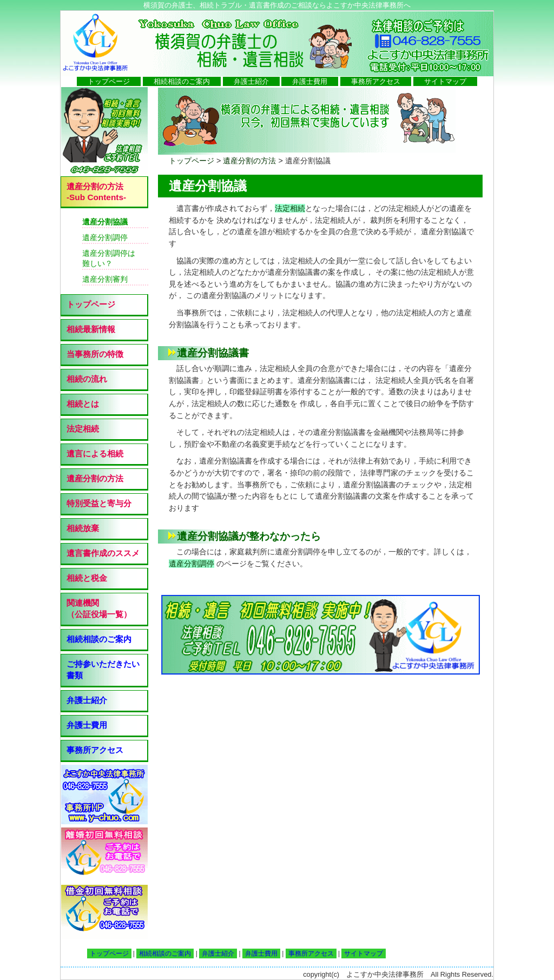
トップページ (109, 81)
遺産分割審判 (105, 279)
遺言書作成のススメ (103, 553)
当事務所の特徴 (95, 354)
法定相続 (290, 208)
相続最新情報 (91, 329)
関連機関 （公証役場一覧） (99, 608)
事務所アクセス (376, 81)
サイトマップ (445, 81)
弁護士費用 (310, 81)
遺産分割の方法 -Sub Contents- (96, 192)
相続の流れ (87, 379)
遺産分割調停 (192, 564)
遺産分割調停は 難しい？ (109, 258)
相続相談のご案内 (182, 81)
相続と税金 (87, 578)
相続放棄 (83, 528)
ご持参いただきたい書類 (103, 670)
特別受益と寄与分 (99, 503)
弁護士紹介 (251, 81)
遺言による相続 (95, 453)
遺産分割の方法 (249, 161)
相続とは (83, 404)
